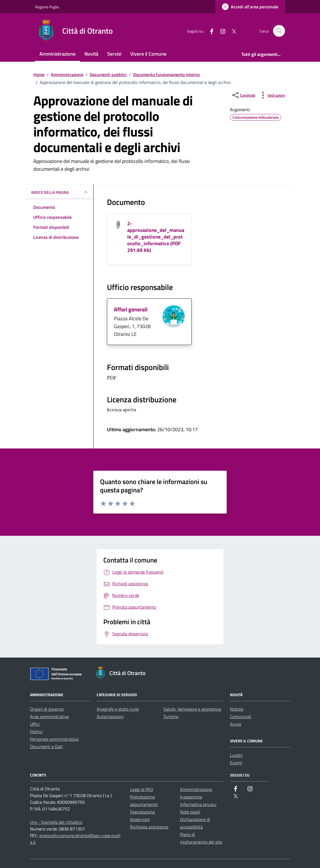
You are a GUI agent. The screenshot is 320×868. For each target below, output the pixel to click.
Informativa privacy (198, 804)
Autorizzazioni (110, 716)
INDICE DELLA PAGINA (60, 192)
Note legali (190, 812)
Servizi (114, 54)
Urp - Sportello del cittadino (56, 822)
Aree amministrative (49, 716)
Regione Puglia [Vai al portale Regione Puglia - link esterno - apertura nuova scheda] (47, 7)
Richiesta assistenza (149, 827)
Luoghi (236, 755)
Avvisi (236, 724)
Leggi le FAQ (142, 789)
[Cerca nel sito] (279, 31)
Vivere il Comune (148, 54)
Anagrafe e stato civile (118, 709)
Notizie (237, 709)
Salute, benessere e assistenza (192, 709)
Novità (91, 54)
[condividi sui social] (243, 95)
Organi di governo (47, 709)
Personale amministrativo (54, 739)
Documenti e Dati (46, 747)
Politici (36, 731)
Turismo (171, 716)
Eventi (236, 763)
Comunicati (241, 716)
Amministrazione (57, 54)
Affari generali (131, 309)
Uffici (35, 724)
